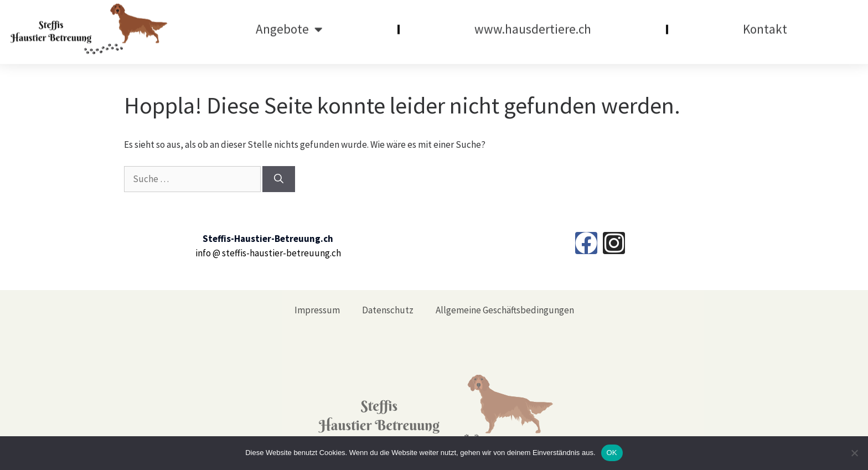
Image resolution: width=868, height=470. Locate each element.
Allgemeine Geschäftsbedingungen (505, 310)
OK (612, 453)
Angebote (289, 25)
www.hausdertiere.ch (533, 24)
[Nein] (854, 453)
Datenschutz (388, 310)
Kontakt (765, 24)
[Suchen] (279, 179)
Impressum (317, 310)
